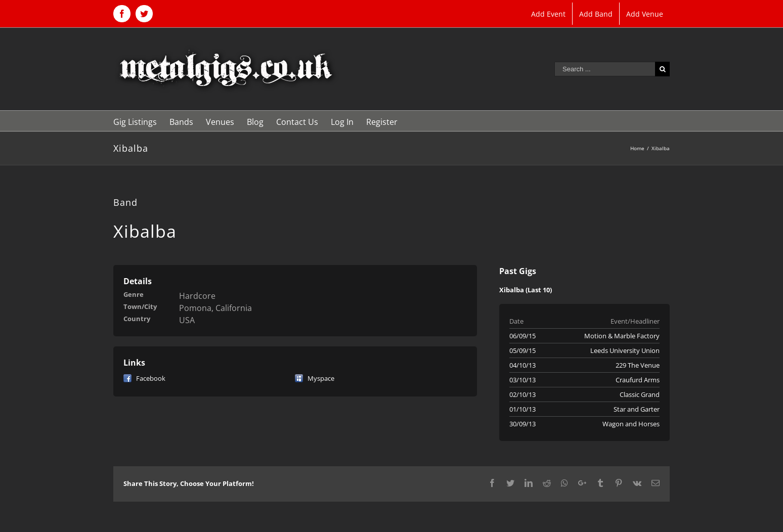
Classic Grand (640, 394)
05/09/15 (523, 350)
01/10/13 (523, 409)
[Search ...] (605, 69)
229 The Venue (638, 365)
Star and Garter (637, 409)
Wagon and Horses (631, 424)
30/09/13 (523, 424)
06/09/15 (523, 336)
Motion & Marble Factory (622, 336)
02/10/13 (523, 394)
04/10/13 (523, 365)
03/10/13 (523, 380)
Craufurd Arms (638, 380)
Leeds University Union (625, 350)
